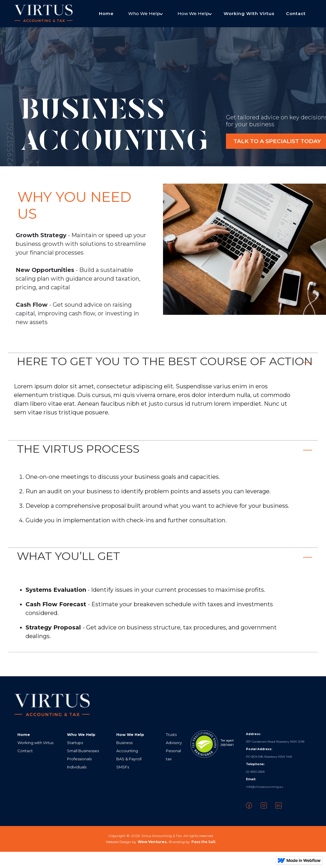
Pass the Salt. (204, 842)
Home (106, 13)
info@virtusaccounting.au (265, 787)
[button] (144, 14)
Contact (296, 13)
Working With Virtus (249, 13)
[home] (44, 14)
